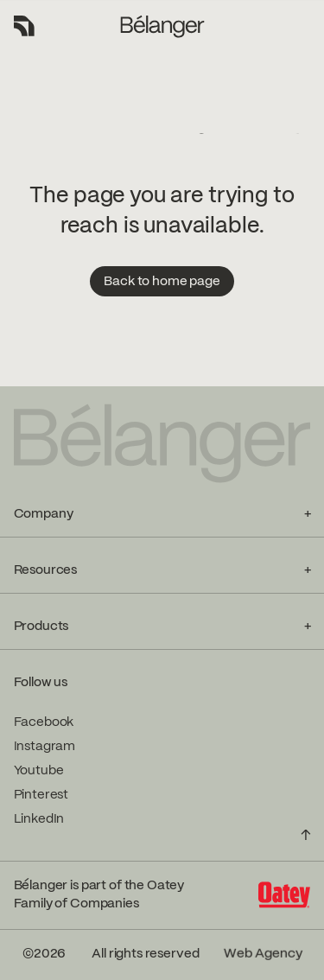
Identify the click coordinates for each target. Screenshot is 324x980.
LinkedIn (39, 819)
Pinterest (41, 795)
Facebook (44, 722)
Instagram (45, 747)
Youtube (39, 771)
